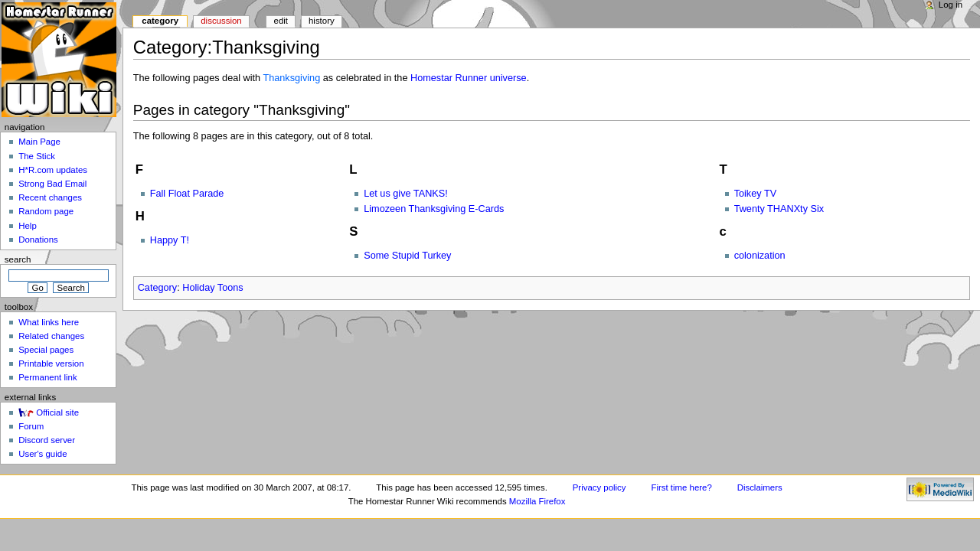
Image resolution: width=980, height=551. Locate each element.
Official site (57, 412)
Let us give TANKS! (406, 194)
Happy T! (170, 240)
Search (18, 259)
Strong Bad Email (52, 184)
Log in (951, 5)
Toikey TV (755, 194)
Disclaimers (760, 487)
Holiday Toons (212, 288)
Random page (46, 211)
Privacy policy (599, 487)
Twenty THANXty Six (779, 209)
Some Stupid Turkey (407, 256)
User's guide (42, 454)
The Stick (37, 156)
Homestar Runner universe (469, 78)
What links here (49, 322)
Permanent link (47, 377)
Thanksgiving (291, 78)
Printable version (51, 364)
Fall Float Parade (187, 194)
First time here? (681, 487)
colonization (760, 256)
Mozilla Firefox (537, 501)
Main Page (39, 142)
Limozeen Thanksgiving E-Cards (434, 209)
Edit (281, 21)
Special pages (46, 350)
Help (28, 226)
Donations (38, 240)
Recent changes (50, 197)
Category (157, 288)
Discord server (47, 440)
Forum (31, 426)
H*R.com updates (53, 170)
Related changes (51, 336)
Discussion (221, 21)
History (322, 21)
